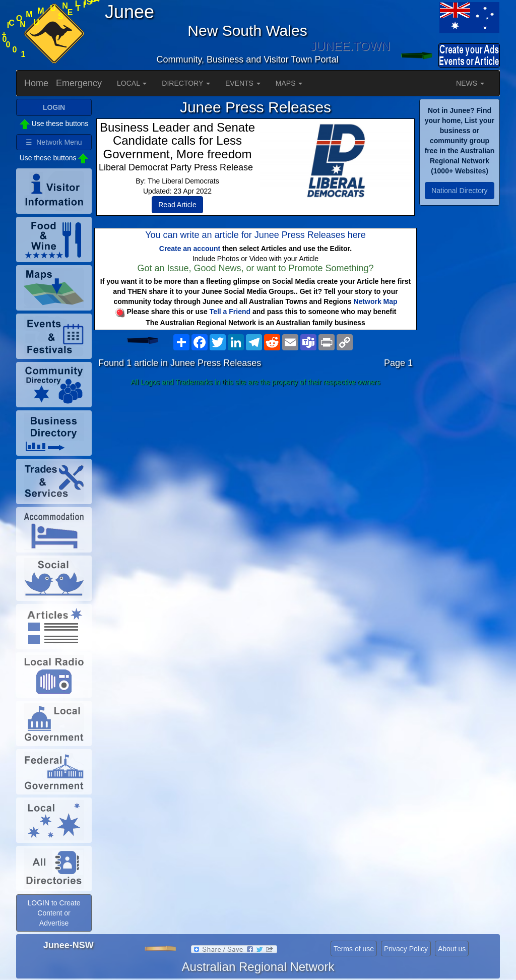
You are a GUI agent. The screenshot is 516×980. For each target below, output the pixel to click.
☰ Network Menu (54, 142)
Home (36, 83)
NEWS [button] (470, 83)
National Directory (459, 191)
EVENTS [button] (243, 83)
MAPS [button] (289, 83)
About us (452, 949)
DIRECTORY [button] (186, 83)
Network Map (375, 301)
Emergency (79, 83)
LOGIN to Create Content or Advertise (54, 913)
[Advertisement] (255, 470)
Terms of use (354, 949)
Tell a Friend (230, 312)
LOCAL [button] (132, 83)
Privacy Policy (406, 949)
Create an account (190, 249)
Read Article (177, 205)
